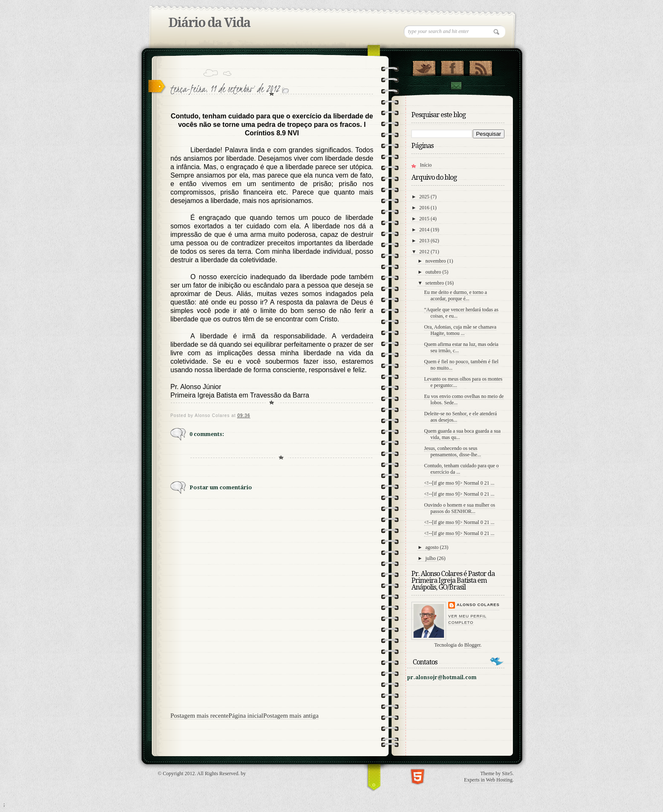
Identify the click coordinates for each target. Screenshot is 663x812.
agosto (433, 547)
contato (456, 86)
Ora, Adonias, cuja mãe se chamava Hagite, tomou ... (460, 330)
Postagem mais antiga (291, 716)
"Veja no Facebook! (452, 66)
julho (431, 558)
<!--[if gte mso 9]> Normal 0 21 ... (459, 483)
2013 (425, 241)
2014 (425, 230)
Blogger (472, 645)
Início (426, 165)
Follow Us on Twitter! (424, 66)
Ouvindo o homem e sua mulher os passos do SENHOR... (460, 508)
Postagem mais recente (199, 716)
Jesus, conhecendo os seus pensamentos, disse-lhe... (453, 451)
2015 (425, 219)
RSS (481, 66)
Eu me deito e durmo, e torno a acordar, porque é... (456, 295)
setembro (435, 283)
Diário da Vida (209, 23)
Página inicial (246, 716)
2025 (425, 197)
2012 (425, 252)
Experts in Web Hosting (488, 780)
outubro (434, 272)
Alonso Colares (478, 605)
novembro (436, 261)
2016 (425, 208)
